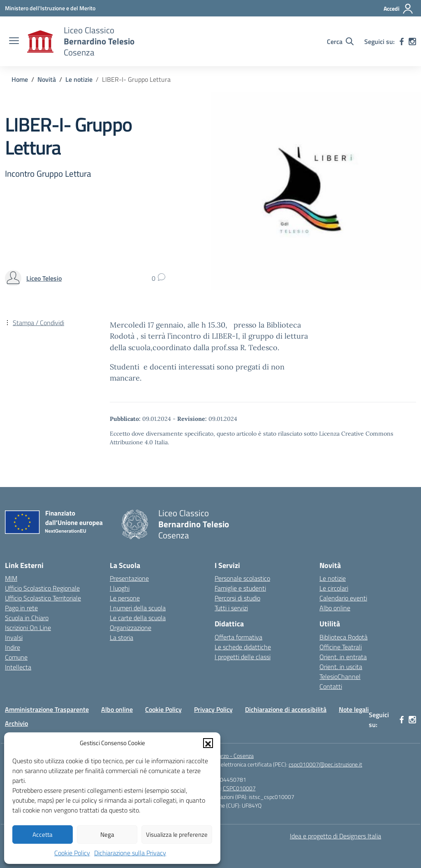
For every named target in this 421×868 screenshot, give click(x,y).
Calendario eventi (343, 598)
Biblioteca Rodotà (344, 637)
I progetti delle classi (243, 657)
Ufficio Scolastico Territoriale (43, 598)
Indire (13, 647)
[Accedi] (399, 9)
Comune (16, 657)
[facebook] (402, 42)
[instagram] (412, 42)
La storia (121, 637)
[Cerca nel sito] (340, 42)
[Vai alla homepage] (40, 42)
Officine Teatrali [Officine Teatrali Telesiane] (341, 647)
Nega (107, 835)
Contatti (331, 686)
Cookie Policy (72, 853)
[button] (208, 743)
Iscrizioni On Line (28, 628)
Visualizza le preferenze (177, 835)
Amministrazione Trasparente (47, 709)
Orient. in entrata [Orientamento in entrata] (343, 657)
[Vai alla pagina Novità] (47, 79)
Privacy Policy (213, 709)
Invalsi (14, 637)
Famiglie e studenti (240, 588)
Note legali (354, 709)
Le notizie (333, 578)
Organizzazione (131, 628)
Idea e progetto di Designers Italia (335, 836)
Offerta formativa (238, 637)
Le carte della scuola (138, 618)
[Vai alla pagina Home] (20, 79)
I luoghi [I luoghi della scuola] (120, 588)
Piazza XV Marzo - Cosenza (221, 756)
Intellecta (18, 667)
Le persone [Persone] (125, 598)
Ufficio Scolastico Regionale (42, 588)
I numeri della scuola (138, 608)
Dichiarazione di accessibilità (286, 709)
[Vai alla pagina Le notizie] (79, 79)
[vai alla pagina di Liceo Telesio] (44, 278)
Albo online (335, 608)
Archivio (16, 723)
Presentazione (129, 578)
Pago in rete (21, 608)
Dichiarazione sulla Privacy (130, 853)
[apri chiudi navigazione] (14, 42)
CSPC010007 (239, 788)
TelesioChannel (340, 676)
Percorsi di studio (237, 598)
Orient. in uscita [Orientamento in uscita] (341, 667)
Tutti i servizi (231, 608)
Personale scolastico (242, 578)
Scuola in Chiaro (27, 618)
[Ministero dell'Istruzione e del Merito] (50, 8)
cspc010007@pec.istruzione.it (325, 764)
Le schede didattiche (243, 647)
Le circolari (334, 588)
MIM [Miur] (11, 578)
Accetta (43, 835)
